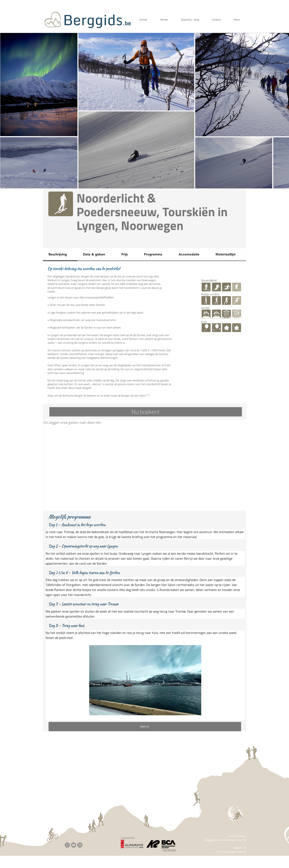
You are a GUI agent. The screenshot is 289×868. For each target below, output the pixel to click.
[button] (237, 20)
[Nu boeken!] (146, 412)
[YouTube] (74, 845)
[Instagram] (80, 845)
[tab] (60, 255)
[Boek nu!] (145, 727)
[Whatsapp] (67, 845)
